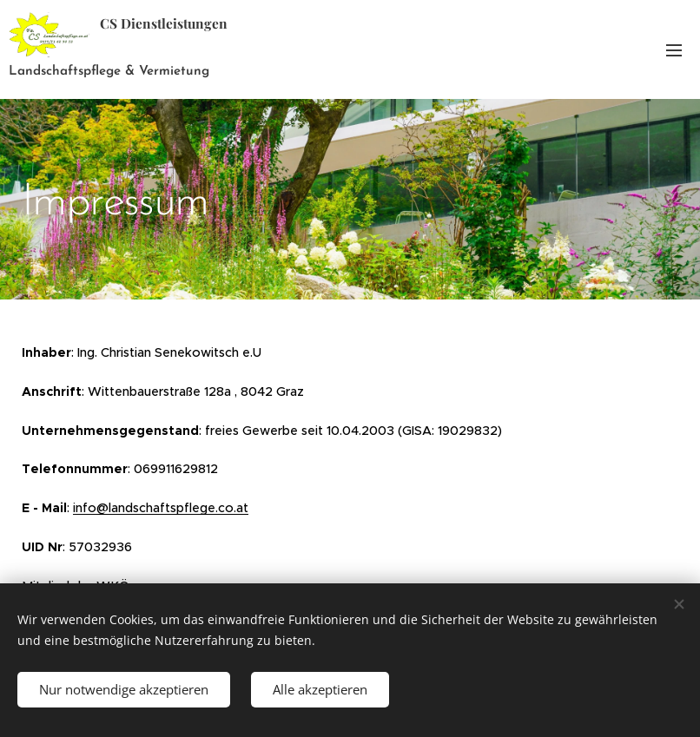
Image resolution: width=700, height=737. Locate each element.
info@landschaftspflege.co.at (161, 508)
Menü (674, 50)
